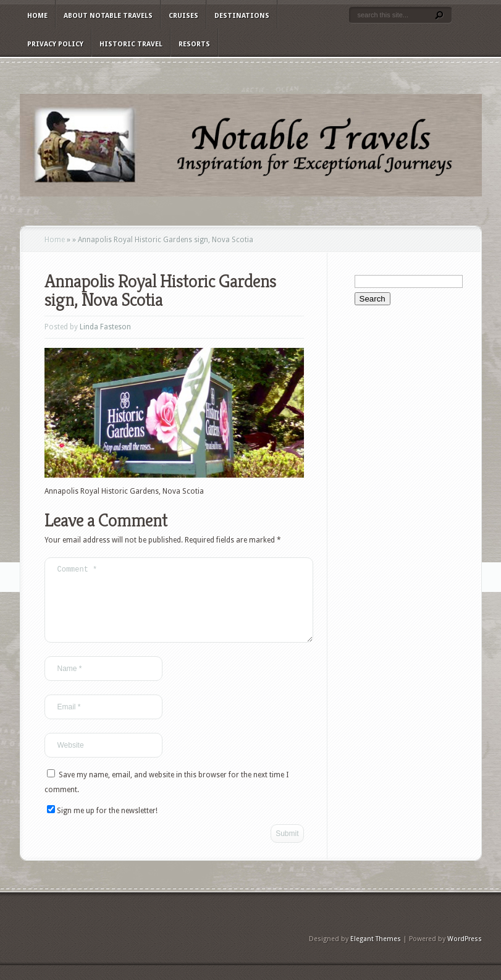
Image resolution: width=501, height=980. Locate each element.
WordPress (465, 954)
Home (37, 16)
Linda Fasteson (105, 327)
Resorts (194, 44)
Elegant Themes (376, 954)
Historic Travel (131, 44)
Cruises (183, 16)
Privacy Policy (55, 44)
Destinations (242, 16)
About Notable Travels (108, 16)
